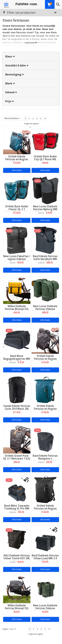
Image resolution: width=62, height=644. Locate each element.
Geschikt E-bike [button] (17, 65)
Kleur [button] (10, 56)
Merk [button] (10, 83)
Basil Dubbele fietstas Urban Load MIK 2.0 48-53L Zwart (45, 558)
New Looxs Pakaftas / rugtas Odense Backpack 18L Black (17, 259)
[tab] (31, 57)
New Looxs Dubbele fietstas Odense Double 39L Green (45, 608)
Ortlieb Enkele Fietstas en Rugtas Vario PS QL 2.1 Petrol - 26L (17, 161)
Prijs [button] (10, 101)
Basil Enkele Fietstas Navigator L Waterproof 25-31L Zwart (45, 460)
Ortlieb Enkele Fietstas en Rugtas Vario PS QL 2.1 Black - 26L (45, 360)
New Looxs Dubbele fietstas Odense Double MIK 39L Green (45, 309)
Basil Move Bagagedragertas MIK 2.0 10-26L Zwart (17, 359)
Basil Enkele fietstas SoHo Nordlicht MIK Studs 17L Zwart (45, 259)
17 (45, 118)
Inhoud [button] (11, 92)
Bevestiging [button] (15, 74)
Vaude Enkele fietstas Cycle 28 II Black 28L (17, 407)
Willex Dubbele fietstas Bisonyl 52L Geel (17, 309)
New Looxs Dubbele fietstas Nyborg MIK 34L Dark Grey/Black (45, 209)
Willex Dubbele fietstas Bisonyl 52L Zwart (17, 608)
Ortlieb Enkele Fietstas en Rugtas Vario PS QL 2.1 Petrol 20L (45, 410)
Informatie (17, 170)
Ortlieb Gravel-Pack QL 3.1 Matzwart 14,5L (17, 457)
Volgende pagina (31, 123)
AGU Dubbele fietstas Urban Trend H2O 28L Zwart (17, 558)
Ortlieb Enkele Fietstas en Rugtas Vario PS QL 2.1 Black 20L (45, 510)
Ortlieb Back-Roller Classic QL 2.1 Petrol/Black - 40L (17, 209)
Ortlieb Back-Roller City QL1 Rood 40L (45, 158)
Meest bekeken (12, 118)
